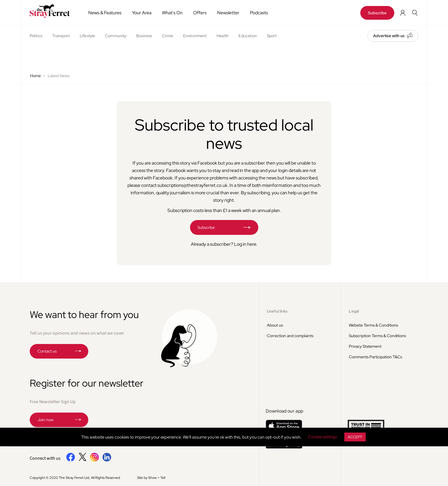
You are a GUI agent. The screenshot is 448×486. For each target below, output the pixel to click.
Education (248, 36)
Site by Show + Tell (151, 478)
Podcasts (259, 13)
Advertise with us (389, 36)
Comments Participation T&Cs (375, 357)
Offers (200, 13)
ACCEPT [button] (355, 437)
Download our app (284, 411)
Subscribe (377, 13)
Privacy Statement (365, 346)
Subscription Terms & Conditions (377, 336)
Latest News (59, 76)
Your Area (142, 13)
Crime (168, 36)
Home (35, 76)
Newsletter (228, 13)
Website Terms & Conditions (373, 325)
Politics (36, 36)
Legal (354, 311)
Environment (195, 36)
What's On (172, 13)
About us (275, 325)
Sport (272, 36)
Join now (45, 420)
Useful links (277, 311)
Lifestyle (87, 36)
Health (223, 36)
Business (144, 36)
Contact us (47, 351)
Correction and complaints (290, 336)
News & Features (105, 13)
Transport (61, 36)
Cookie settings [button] (323, 437)
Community (116, 36)
